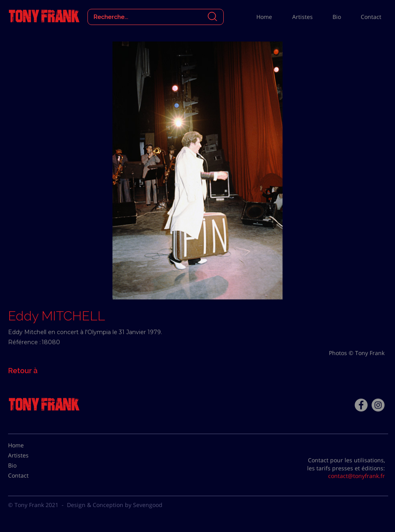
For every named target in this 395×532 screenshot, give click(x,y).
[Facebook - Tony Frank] (361, 405)
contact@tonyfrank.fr (357, 476)
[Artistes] (28, 455)
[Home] (28, 445)
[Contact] (28, 476)
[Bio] (28, 465)
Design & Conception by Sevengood (115, 505)
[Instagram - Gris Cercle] (378, 405)
